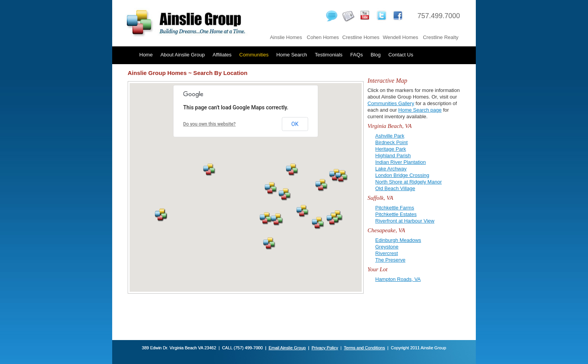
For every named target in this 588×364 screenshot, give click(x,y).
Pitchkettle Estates (396, 214)
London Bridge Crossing (402, 175)
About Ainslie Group (183, 55)
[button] (333, 219)
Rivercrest (387, 253)
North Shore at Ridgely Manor (409, 182)
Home (146, 55)
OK (295, 124)
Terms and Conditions (364, 348)
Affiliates (222, 55)
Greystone (387, 247)
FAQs (356, 55)
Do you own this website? (210, 124)
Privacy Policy (325, 348)
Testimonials (329, 55)
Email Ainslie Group (287, 348)
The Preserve (390, 260)
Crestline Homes (361, 37)
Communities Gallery (391, 103)
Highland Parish (393, 156)
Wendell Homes (400, 37)
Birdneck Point (391, 142)
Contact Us (401, 55)
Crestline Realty (441, 37)
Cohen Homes (323, 37)
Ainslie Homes (286, 37)
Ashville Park (390, 136)
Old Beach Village (395, 188)
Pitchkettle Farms (395, 208)
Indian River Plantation (401, 162)
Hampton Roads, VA (398, 279)
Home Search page (420, 110)
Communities (254, 55)
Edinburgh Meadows (398, 240)
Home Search (291, 55)
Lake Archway (391, 169)
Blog (376, 55)
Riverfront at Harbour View (405, 221)
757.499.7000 (439, 16)
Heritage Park (391, 149)
